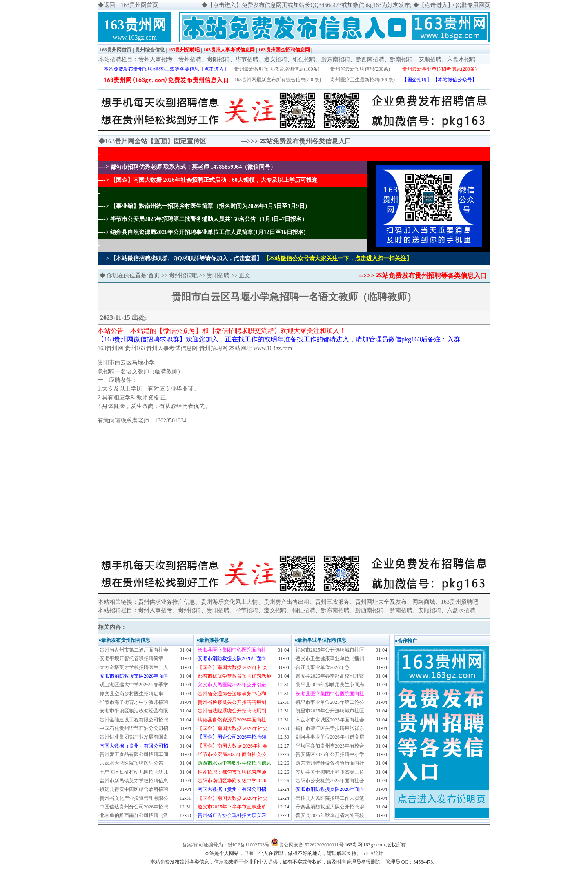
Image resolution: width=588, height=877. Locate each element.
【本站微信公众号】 (455, 80)
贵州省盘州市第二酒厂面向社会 (134, 650)
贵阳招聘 (218, 59)
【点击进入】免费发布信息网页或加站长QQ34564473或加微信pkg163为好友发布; (310, 5)
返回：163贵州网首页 (131, 5)
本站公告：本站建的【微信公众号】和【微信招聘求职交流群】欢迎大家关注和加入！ (222, 331)
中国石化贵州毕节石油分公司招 (134, 728)
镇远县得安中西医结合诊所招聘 (134, 789)
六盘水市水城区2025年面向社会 (330, 720)
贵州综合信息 (150, 50)
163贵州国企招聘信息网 (284, 50)
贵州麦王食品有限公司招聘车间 (134, 754)
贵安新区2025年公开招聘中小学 (330, 754)
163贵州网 (135, 25)
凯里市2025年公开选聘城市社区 (330, 711)
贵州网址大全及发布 (381, 602)
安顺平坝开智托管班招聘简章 (131, 658)
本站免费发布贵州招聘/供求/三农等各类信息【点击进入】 (166, 69)
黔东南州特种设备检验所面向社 (330, 763)
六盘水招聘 (461, 59)
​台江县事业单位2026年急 (323, 667)
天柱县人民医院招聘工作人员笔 (330, 798)
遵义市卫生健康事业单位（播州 (330, 658)
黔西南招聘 (370, 59)
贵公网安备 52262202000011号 (311, 845)
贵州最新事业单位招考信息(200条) (439, 69)
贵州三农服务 (332, 602)
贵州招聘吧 (183, 276)
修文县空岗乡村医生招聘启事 (131, 694)
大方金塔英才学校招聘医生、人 (134, 667)
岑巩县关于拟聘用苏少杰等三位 (330, 772)
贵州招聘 (190, 59)
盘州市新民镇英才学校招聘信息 (134, 781)
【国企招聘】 (417, 80)
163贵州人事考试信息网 (229, 50)
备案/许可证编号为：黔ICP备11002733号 (226, 845)
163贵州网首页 (116, 50)
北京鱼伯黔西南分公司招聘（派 (134, 815)
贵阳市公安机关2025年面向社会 (330, 781)
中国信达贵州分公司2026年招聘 (134, 807)
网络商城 (424, 602)
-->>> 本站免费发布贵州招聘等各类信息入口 (423, 276)
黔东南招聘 (336, 59)
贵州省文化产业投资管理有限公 (134, 798)
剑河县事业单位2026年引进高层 (330, 737)
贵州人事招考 (156, 59)
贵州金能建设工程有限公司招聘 (134, 720)
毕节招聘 (247, 59)
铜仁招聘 (304, 59)
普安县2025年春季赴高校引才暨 (330, 676)
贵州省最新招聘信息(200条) (360, 69)
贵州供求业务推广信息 (167, 602)
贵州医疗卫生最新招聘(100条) (363, 80)
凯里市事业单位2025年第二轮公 (330, 702)
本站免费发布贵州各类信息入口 (305, 141)
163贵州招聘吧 (184, 50)
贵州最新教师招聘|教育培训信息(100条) (277, 69)
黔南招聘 (401, 59)
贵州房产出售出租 (287, 602)
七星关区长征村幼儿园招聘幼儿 (134, 772)
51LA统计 (373, 853)
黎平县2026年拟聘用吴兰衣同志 (330, 685)
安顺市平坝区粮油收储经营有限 (134, 711)
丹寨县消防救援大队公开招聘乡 (330, 807)
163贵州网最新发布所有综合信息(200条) (278, 80)
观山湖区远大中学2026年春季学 (134, 685)
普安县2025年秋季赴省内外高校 (330, 815)
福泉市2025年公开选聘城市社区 (330, 650)
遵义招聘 (276, 59)
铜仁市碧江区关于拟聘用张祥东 (330, 728)
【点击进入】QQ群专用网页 (454, 5)
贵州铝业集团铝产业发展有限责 (134, 737)
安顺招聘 (430, 59)
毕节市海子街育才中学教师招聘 (134, 702)
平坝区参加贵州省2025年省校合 (330, 746)
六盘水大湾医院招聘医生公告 (131, 763)
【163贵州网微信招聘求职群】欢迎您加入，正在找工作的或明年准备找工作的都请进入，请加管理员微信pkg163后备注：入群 (279, 339)
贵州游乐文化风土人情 (229, 602)
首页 (154, 276)
